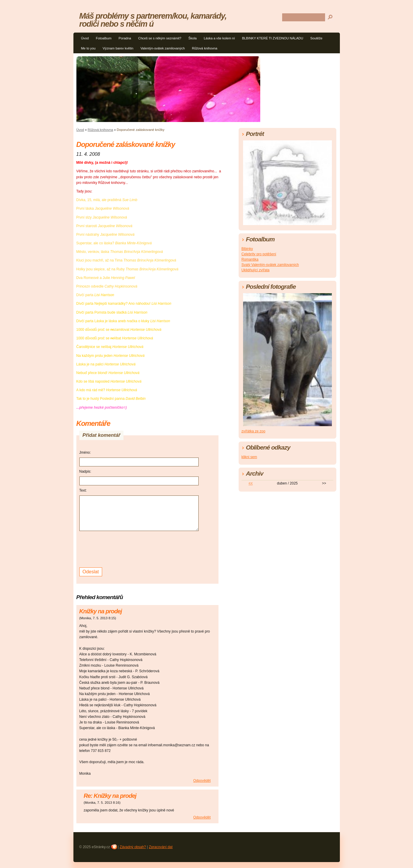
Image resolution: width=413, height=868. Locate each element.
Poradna (125, 38)
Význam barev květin (118, 48)
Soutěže (316, 38)
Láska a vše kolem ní (219, 38)
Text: (83, 490)
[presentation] (124, 548)
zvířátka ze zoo (254, 431)
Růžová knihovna (205, 48)
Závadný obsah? (133, 847)
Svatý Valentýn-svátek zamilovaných (270, 265)
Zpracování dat (161, 847)
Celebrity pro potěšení (259, 254)
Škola (192, 38)
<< (250, 483)
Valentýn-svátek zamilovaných (163, 48)
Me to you (88, 48)
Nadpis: (85, 471)
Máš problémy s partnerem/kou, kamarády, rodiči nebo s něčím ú (153, 20)
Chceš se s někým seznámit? (160, 38)
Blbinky (247, 249)
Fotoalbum (104, 38)
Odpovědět (202, 781)
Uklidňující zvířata (256, 270)
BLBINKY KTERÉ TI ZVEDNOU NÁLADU (273, 38)
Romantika (250, 259)
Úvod (85, 38)
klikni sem (249, 457)
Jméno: (85, 453)
